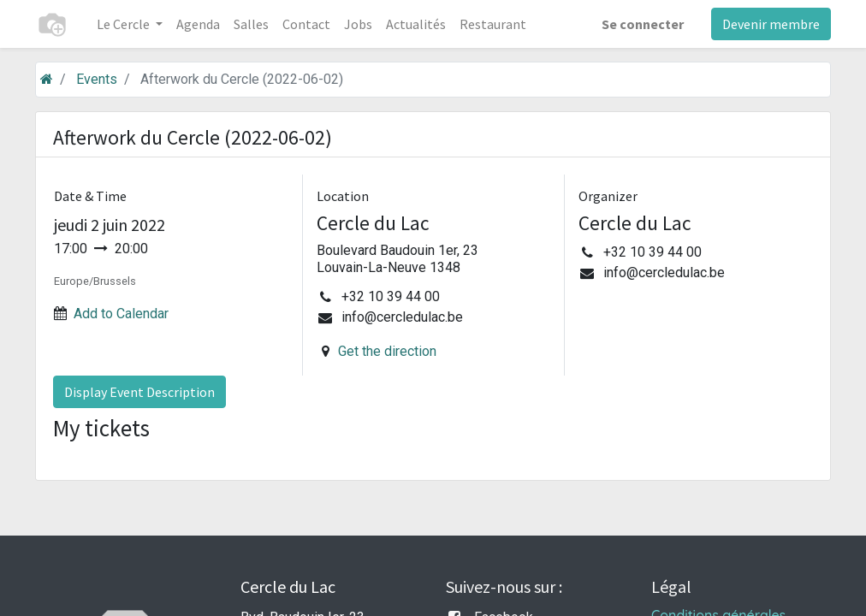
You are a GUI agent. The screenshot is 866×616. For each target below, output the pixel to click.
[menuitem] (198, 24)
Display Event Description (139, 392)
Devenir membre (771, 24)
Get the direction (387, 351)
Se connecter (643, 24)
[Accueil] (47, 79)
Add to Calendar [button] (121, 314)
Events (97, 79)
